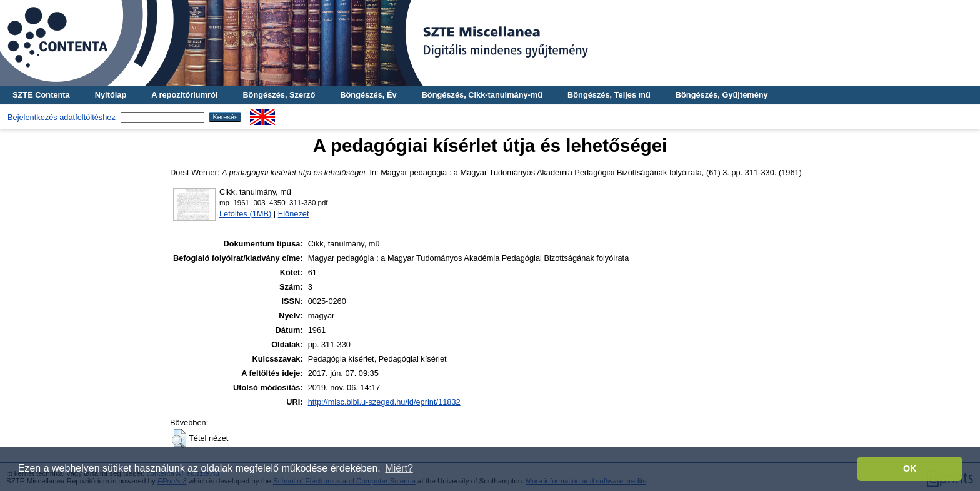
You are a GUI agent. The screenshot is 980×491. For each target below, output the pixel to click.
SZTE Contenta (41, 95)
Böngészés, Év (368, 95)
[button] (179, 438)
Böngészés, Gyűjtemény (722, 95)
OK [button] (910, 468)
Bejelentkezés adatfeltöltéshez (62, 117)
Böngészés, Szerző (279, 95)
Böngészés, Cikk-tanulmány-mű (482, 95)
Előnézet (294, 214)
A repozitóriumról (184, 95)
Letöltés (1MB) (245, 214)
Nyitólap (111, 95)
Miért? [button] (399, 468)
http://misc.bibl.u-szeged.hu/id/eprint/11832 (384, 402)
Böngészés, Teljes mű (609, 95)
